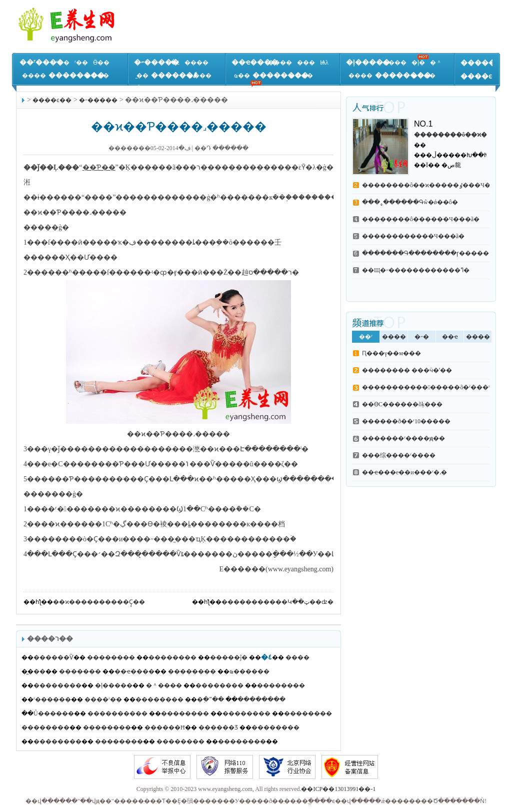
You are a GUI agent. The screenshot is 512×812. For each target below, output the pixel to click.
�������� (76, 75)
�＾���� (164, 685)
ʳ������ (52, 699)
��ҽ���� (255, 62)
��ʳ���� (41, 62)
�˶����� (156, 62)
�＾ (436, 63)
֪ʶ (378, 89)
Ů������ (54, 713)
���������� (117, 713)
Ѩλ (324, 63)
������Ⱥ (174, 75)
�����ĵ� (229, 657)
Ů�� (145, 89)
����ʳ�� (103, 699)
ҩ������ (249, 671)
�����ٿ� (485, 63)
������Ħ (165, 727)
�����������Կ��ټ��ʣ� (277, 602)
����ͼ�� (483, 76)
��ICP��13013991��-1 (338, 789)
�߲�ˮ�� (210, 699)
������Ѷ (53, 657)
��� (306, 63)
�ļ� (418, 63)
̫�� (142, 76)
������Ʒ (218, 727)
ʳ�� (63, 63)
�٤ (175, 63)
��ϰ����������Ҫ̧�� (99, 602)
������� (80, 671)
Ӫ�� (101, 63)
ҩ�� (242, 76)
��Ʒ (300, 89)
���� (34, 76)
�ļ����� (368, 62)
